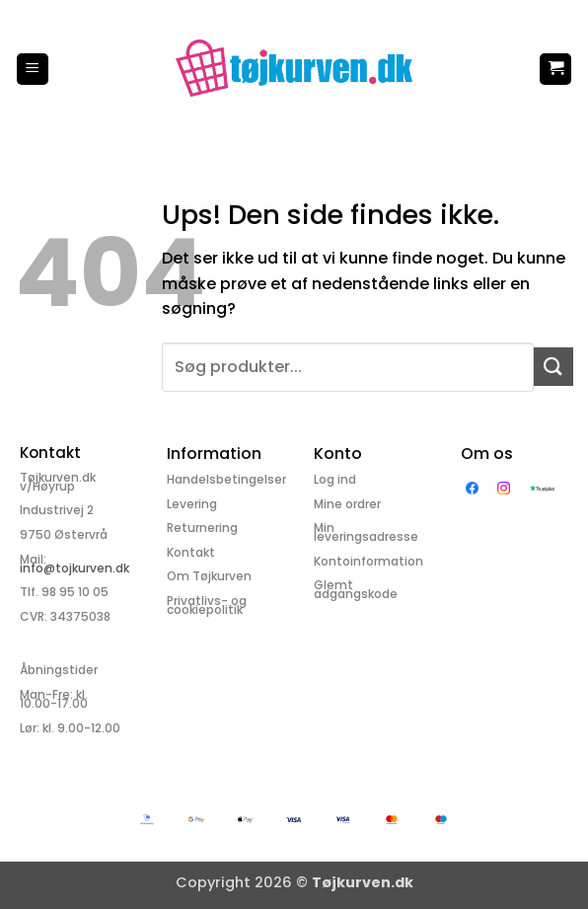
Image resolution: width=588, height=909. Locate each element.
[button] (33, 70)
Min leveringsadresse (366, 532)
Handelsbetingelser (226, 479)
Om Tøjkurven (209, 576)
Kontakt (191, 552)
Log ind (335, 479)
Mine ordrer (347, 504)
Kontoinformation (368, 561)
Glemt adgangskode (356, 589)
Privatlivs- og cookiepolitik (207, 605)
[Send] (553, 367)
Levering (192, 504)
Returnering (202, 528)
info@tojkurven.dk (74, 568)
